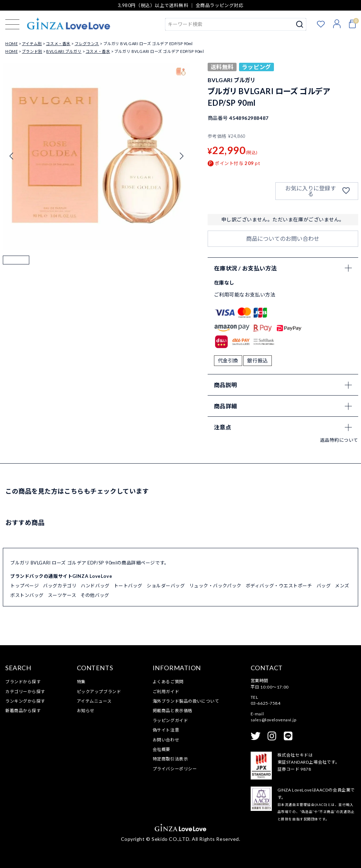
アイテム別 (32, 44)
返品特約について (339, 440)
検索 (300, 24)
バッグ (324, 586)
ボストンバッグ (27, 595)
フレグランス (87, 44)
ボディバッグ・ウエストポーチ (279, 586)
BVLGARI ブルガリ (64, 51)
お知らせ (86, 711)
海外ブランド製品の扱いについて (186, 701)
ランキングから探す (25, 701)
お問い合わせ (166, 740)
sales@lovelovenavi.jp (274, 720)
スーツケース (62, 595)
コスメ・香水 (58, 44)
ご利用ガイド (166, 692)
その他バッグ (95, 595)
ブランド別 (32, 51)
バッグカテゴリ (60, 586)
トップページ (25, 586)
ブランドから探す (23, 682)
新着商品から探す (23, 711)
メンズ (342, 586)
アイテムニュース (94, 701)
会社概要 (161, 749)
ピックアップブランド (99, 692)
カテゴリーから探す (25, 692)
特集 (81, 682)
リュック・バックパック (215, 586)
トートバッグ (128, 586)
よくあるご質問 (168, 682)
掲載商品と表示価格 (173, 711)
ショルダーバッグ (166, 586)
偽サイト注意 (166, 730)
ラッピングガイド (170, 720)
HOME (11, 44)
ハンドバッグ (95, 586)
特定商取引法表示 (170, 759)
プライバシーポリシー (175, 769)
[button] (16, 269)
